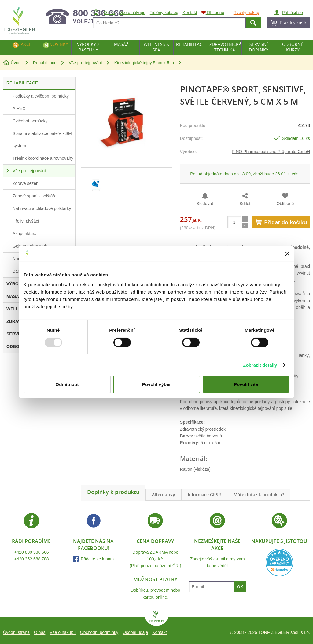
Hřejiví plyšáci (26, 221)
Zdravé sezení (26, 183)
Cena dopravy (155, 541)
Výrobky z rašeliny (88, 47)
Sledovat (205, 204)
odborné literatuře (200, 408)
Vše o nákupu (63, 632)
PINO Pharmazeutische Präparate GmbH (271, 152)
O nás (40, 632)
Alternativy (164, 494)
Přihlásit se (292, 13)
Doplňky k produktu (113, 492)
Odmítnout (67, 384)
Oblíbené (285, 204)
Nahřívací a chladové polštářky (42, 208)
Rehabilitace (45, 63)
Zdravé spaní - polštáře (35, 196)
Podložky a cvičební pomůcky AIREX (41, 102)
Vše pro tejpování (85, 63)
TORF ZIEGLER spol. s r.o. (156, 618)
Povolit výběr (156, 384)
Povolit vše (246, 384)
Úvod (16, 63)
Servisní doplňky (259, 47)
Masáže (122, 44)
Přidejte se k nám (97, 559)
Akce (26, 44)
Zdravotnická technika (225, 47)
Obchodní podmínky (99, 632)
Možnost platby (155, 579)
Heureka (279, 563)
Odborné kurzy (293, 47)
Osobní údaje (135, 632)
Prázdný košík (293, 23)
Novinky (59, 44)
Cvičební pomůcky (30, 121)
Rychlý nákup (246, 13)
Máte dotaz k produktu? (259, 494)
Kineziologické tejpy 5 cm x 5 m (144, 63)
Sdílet (245, 204)
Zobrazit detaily (260, 365)
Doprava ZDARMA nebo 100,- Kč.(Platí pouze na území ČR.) (155, 559)
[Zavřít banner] (287, 254)
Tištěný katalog (164, 13)
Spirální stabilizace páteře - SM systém (42, 140)
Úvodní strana (16, 632)
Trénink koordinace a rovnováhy (43, 158)
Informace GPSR (204, 494)
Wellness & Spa (156, 47)
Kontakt (159, 632)
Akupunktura (25, 234)
